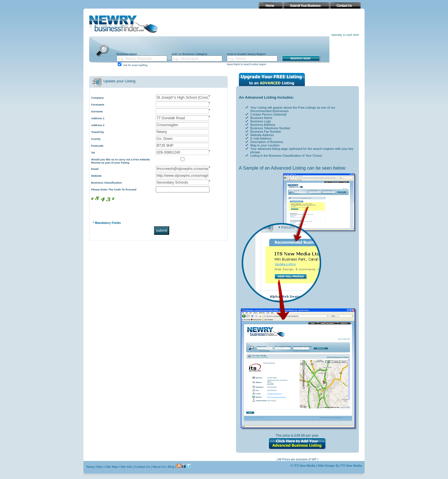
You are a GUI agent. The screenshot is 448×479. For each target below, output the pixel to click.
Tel (93, 153)
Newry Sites (95, 467)
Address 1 (98, 118)
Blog (171, 467)
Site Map (112, 467)
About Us (159, 467)
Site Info (126, 467)
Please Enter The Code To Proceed (114, 189)
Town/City (98, 132)
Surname (97, 111)
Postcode (97, 146)
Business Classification (107, 183)
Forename (98, 105)
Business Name (127, 54)
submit (162, 230)
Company (97, 98)
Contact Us (142, 467)
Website (96, 176)
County (96, 139)
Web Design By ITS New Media (340, 466)
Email (95, 169)
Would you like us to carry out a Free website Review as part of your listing (121, 161)
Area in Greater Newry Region (246, 54)
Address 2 (98, 125)
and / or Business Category (189, 54)
